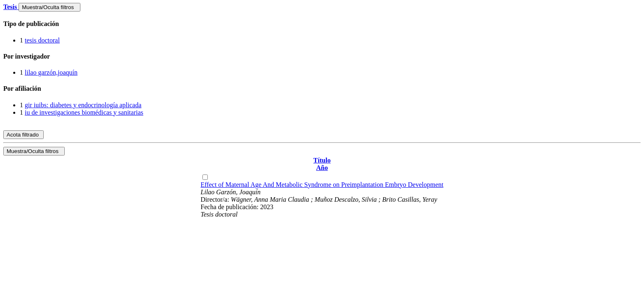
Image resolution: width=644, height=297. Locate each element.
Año (322, 168)
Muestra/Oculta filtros (49, 7)
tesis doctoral (42, 40)
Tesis (11, 7)
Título (322, 160)
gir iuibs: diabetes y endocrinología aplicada (83, 105)
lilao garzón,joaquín (51, 72)
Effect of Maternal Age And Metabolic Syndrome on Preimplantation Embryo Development (322, 185)
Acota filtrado (24, 135)
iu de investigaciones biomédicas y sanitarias (84, 112)
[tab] (322, 24)
